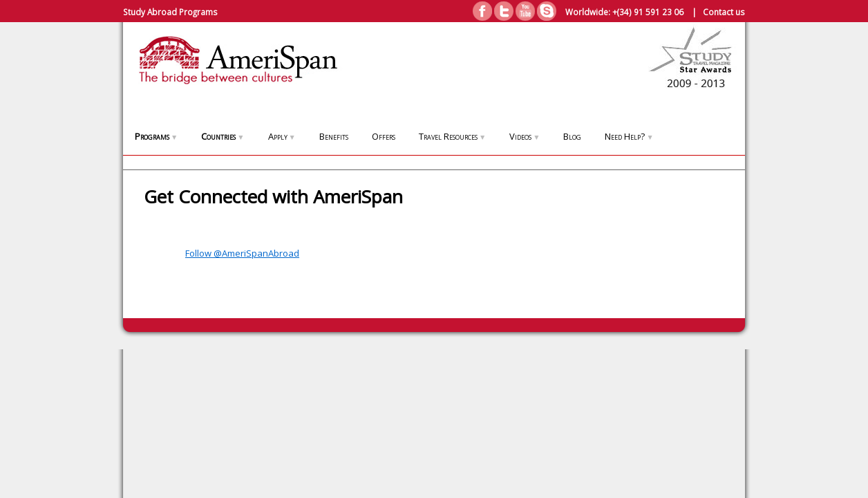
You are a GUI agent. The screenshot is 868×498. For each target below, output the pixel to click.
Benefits (334, 136)
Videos (525, 136)
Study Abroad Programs (170, 12)
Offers (384, 136)
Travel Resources (452, 136)
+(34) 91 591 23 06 (648, 12)
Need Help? (629, 136)
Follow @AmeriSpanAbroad (242, 253)
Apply (282, 136)
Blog (572, 136)
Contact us (724, 12)
